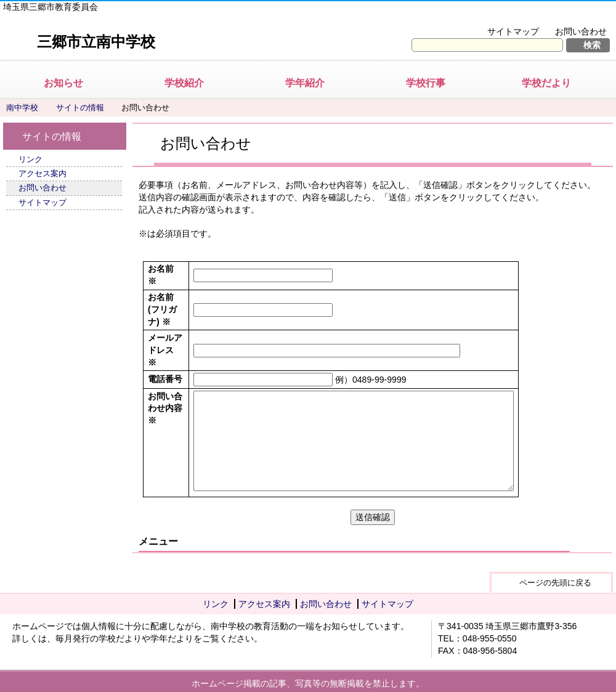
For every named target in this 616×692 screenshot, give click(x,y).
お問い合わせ (581, 31)
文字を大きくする (489, 16)
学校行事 (426, 83)
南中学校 (22, 108)
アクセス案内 (43, 173)
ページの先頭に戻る (555, 583)
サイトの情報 (80, 108)
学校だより (546, 83)
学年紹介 (305, 83)
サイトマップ (513, 31)
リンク (30, 159)
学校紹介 (184, 83)
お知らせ (63, 83)
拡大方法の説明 (573, 16)
